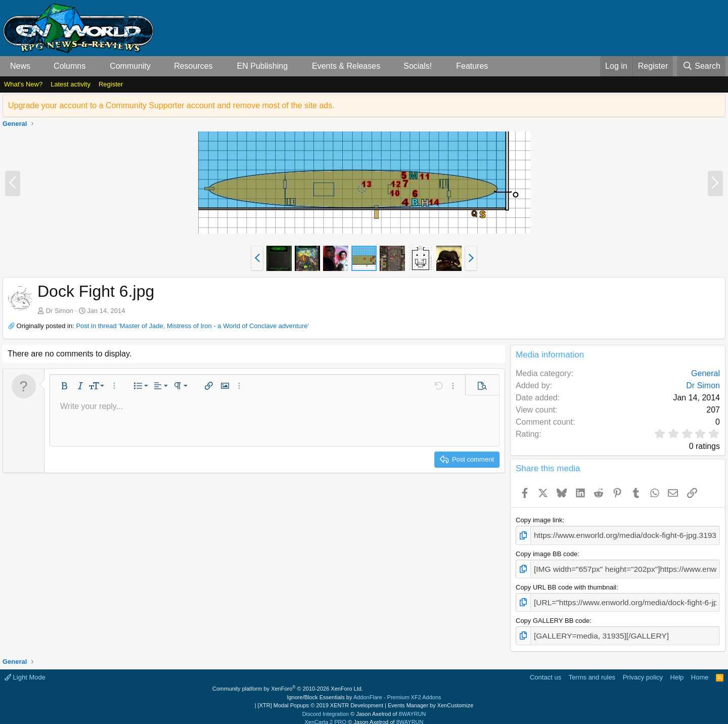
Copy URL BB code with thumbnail (566, 583)
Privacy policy (643, 670)
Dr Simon (60, 311)
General (706, 373)
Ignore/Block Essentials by (364, 690)
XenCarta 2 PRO (326, 715)
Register (111, 84)
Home (700, 670)
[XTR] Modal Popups (321, 698)
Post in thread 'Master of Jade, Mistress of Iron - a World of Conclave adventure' (192, 326)
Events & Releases (346, 66)
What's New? (23, 84)
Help (677, 670)
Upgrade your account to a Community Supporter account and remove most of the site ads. (171, 105)
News (20, 66)
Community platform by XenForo (288, 682)
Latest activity (71, 84)
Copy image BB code (547, 552)
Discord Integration (326, 706)
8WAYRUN (413, 706)
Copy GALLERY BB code (553, 615)
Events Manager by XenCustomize (430, 698)
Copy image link (539, 520)
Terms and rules (592, 670)
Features (472, 66)
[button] (39, 66)
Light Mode (25, 670)
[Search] (701, 66)
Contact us (545, 670)
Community (130, 66)
